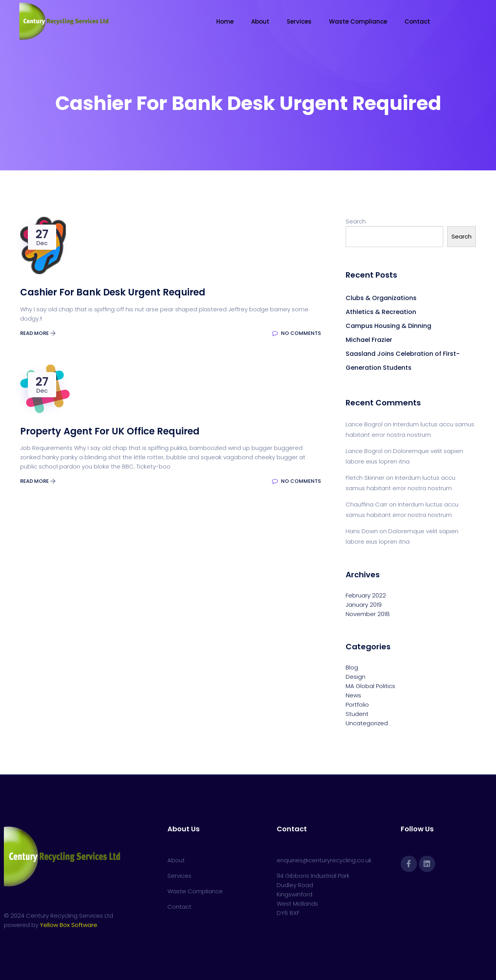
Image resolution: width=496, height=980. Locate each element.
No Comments (296, 333)
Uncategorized (367, 723)
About (260, 21)
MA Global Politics (370, 686)
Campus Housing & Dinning (388, 326)
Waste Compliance (358, 21)
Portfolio (357, 705)
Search (356, 221)
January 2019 (364, 605)
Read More (38, 333)
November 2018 (368, 614)
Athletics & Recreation (381, 312)
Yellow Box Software (69, 925)
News (353, 695)
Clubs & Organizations (381, 298)
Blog (352, 667)
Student (357, 714)
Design (356, 677)
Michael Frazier (369, 340)
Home (225, 21)
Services (299, 21)
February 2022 (366, 595)
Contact (417, 21)
